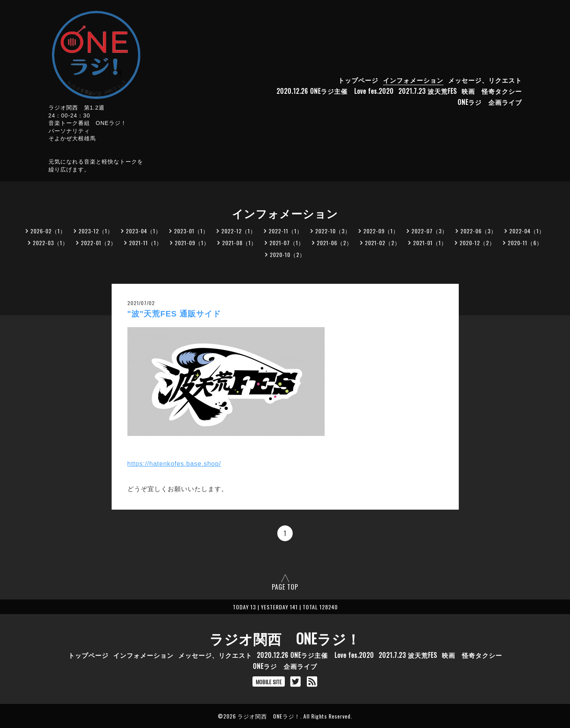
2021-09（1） (192, 243)
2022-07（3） (430, 231)
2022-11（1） (286, 231)
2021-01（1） (430, 243)
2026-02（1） (48, 231)
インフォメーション (413, 80)
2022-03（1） (50, 243)
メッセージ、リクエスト (485, 80)
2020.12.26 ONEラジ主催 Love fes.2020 (335, 91)
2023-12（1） (96, 231)
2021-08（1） (239, 243)
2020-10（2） (288, 254)
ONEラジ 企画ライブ (490, 102)
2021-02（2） (383, 243)
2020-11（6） (525, 243)
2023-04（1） (144, 231)
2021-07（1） (287, 243)
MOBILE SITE (269, 682)
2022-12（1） (239, 231)
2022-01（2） (99, 243)
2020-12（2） (477, 243)
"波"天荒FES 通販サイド (174, 314)
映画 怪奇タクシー (492, 91)
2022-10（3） (333, 231)
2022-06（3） (478, 231)
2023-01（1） (191, 231)
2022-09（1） (381, 231)
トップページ (358, 80)
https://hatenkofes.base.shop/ (174, 464)
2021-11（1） (146, 243)
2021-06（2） (335, 243)
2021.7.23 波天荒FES (428, 91)
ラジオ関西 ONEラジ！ (285, 638)
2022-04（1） (527, 231)
